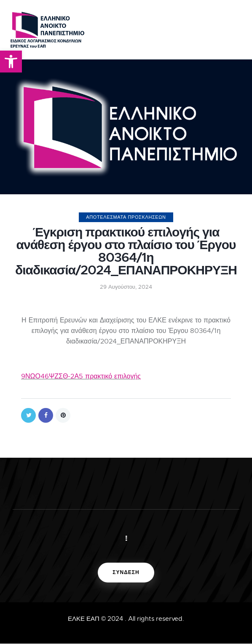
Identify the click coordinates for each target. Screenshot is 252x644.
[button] (11, 62)
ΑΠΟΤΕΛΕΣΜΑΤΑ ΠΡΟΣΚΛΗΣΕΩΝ (126, 217)
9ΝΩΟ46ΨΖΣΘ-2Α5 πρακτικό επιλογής (81, 376)
